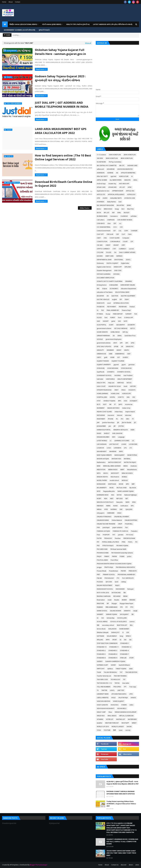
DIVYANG (116, 274)
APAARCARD (112, 187)
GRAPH (126, 350)
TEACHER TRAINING (120, 676)
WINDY (134, 723)
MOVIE (121, 484)
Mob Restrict (115, 477)
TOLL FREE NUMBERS (104, 687)
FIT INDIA (100, 314)
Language (121, 437)
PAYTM (99, 538)
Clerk (130, 234)
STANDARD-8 (101, 658)
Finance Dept (126, 310)
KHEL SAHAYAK (117, 433)
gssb (106, 357)
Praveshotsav (114, 571)
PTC (118, 578)
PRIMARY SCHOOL (109, 575)
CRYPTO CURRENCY (103, 249)
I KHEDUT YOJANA (109, 401)
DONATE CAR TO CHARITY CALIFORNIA (110, 281)
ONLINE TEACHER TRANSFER (106, 524)
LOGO (109, 448)
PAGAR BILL (129, 524)
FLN (136, 314)
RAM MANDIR (120, 589)
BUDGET (127, 213)
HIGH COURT (101, 386)
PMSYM (114, 556)
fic (98, 310)
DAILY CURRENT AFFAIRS (127, 252)
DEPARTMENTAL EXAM (104, 260)
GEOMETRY (131, 325)
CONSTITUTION (102, 242)
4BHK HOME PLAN (127, 158)
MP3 (127, 484)
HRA (128, 397)
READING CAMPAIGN (104, 596)
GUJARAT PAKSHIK (103, 361)
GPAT (115, 343)
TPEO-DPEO (117, 687)
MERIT (122, 470)
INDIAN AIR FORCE (113, 408)
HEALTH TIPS (101, 383)
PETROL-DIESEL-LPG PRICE (111, 542)
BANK (129, 205)
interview (128, 415)
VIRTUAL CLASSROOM (126, 716)
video (131, 705)
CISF (117, 234)
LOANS (124, 444)
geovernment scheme (104, 328)
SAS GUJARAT (124, 614)
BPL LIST (107, 213)
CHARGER (134, 231)
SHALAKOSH (112, 629)
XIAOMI (129, 727)
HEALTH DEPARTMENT (125, 379)
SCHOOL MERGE (102, 622)
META (99, 473)
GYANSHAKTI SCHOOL (104, 375)
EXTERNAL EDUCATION (121, 303)
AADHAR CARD (132, 166)
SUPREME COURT (102, 665)
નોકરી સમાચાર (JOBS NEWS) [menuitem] (52, 24)
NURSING (114, 509)
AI (132, 176)
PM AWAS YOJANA (122, 546)
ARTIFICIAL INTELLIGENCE (116, 194)
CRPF (123, 245)
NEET (112, 499)
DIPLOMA (128, 267)
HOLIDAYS (132, 390)
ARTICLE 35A (130, 191)
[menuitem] (5, 24)
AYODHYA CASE (130, 198)
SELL (131, 625)
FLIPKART (129, 314)
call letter (134, 216)
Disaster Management (104, 270)
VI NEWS (124, 705)
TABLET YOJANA (121, 669)
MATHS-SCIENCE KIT (115, 462)
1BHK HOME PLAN (115, 155)
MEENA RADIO (113, 470)
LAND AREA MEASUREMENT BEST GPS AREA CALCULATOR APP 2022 (61, 131)
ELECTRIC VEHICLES (103, 299)
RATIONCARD (116, 593)
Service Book (101, 629)
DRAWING (129, 281)
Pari (126, 527)
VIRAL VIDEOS (112, 716)
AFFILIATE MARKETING (128, 173)
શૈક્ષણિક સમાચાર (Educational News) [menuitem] (23, 24)
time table (126, 683)
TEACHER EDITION (131, 672)
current (131, 249)
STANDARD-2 (101, 651)
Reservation (101, 600)
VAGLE (113, 698)
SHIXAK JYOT (115, 632)
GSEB (111, 354)
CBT (115, 223)
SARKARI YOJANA (112, 614)
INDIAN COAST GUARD (104, 412)
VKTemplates (14, 865)
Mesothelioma (132, 470)
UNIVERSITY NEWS (103, 694)
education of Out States (105, 292)
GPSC (133, 343)
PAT (114, 535)
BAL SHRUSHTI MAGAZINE (105, 205)
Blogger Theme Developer (39, 865)
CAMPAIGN (111, 220)
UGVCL (112, 690)
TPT (125, 687)
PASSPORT (106, 535)
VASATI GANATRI (102, 705)
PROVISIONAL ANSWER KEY (126, 575)
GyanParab (101, 372)
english (114, 299)
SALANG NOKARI (116, 611)
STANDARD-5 (101, 654)
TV (98, 690)
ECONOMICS (114, 289)
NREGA (99, 509)
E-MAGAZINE (114, 285)
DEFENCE (119, 256)
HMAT (116, 390)
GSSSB (112, 357)
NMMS (108, 506)
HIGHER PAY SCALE (115, 386)
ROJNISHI (100, 607)
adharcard (100, 169)
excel (109, 303)
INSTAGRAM (101, 415)
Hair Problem (128, 375)
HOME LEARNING (102, 394)
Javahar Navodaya (108, 422)
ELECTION (115, 296)
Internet (120, 415)
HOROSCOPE (126, 394)
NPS (132, 506)
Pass (98, 535)
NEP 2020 (119, 499)
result (110, 600)
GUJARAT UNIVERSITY (104, 365)
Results (117, 600)
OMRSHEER (111, 513)
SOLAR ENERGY (112, 636)
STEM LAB (123, 658)
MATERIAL (127, 459)
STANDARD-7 (124, 654)
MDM (99, 466)
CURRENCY (122, 249)
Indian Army (126, 408)
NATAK (119, 495)
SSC (130, 640)
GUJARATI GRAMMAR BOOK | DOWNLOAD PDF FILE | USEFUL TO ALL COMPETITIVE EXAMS (122, 841)
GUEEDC (125, 357)
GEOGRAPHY (121, 325)
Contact (18, 2)
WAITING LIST (121, 719)
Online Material (117, 520)
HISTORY (133, 386)
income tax (129, 404)
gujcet (124, 365)
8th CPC (122, 166)
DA (115, 252)
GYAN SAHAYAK (126, 368)
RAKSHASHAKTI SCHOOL (105, 589)
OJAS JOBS (129, 509)
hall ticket (100, 379)
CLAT (123, 234)
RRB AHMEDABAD (112, 607)
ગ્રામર (121, 730)
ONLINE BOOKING (103, 520)
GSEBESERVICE (120, 354)
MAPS (121, 451)
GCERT (111, 325)
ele (108, 296)
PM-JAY (99, 556)
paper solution (117, 527)
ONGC (119, 513)
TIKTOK (117, 683)
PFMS (124, 542)
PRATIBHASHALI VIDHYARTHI (125, 567)
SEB (98, 625)
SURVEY (113, 665)
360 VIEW (100, 158)
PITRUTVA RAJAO (108, 546)
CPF (132, 242)
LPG (125, 448)
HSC (134, 397)
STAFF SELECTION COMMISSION (107, 643)
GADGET (106, 321)
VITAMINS (100, 719)
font (106, 318)
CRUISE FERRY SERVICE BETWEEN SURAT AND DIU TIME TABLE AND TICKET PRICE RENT (121, 853)
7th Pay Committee (115, 162)
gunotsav (132, 365)
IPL (117, 419)
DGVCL (128, 260)
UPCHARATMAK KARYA (119, 694)
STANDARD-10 (102, 647)
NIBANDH (100, 506)
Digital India (125, 263)
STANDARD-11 (114, 647)
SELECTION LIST (122, 625)
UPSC (131, 694)
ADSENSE (110, 173)
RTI (127, 607)
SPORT (115, 640)
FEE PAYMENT (112, 307)
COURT (125, 242)
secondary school (108, 625)
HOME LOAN (115, 394)
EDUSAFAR (100, 296)
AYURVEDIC (101, 202)
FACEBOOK (101, 307)
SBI (133, 614)
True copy (133, 687)
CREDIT (108, 245)
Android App (101, 184)
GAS (119, 321)
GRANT (119, 350)
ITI (133, 419)
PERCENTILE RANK (129, 538)
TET (124, 679)
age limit (113, 176)
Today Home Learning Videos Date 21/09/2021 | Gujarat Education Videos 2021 (121, 804)
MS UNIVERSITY (102, 488)
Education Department (128, 289)
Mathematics (101, 462)
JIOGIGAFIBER (101, 426)
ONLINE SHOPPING (131, 520)
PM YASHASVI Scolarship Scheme (122, 553)
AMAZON (127, 180)
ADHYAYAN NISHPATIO (125, 169)
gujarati (116, 365)
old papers (101, 513)
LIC (133, 441)
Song (121, 636)
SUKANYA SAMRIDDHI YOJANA (115, 661)
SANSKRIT (100, 614)
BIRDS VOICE (108, 209)
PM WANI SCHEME (103, 553)
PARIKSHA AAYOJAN (103, 531)
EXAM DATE (101, 303)
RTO (132, 607)
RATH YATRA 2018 (103, 593)
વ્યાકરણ (128, 730)
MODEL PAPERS (102, 480)
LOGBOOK (100, 448)
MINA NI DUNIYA (127, 473)
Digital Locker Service (104, 267)
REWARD (132, 600)
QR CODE (109, 582)
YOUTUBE (107, 730)
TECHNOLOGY (115, 679)
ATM (98, 198)
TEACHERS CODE (102, 679)
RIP (108, 603)
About (11, 2)
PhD (98, 546)
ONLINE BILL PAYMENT (122, 517)
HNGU (123, 390)
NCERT (99, 499)
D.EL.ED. (109, 252)
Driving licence (102, 285)
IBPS (120, 401)
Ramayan (130, 589)
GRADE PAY (130, 346)
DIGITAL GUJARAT (112, 263)
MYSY (99, 491)
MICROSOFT (115, 473)
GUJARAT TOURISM (118, 361)
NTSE (106, 509)
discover (124, 865)
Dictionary (100, 263)
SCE (103, 618)
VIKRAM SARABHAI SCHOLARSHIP (126, 712)
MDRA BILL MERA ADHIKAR (112, 466)
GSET (129, 354)
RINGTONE (100, 603)
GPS (127, 343)
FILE (103, 310)
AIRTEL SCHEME (102, 180)
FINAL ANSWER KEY (113, 310)
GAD (98, 321)
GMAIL (120, 336)
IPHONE (111, 419)
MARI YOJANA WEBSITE (104, 455)
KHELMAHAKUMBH (103, 437)
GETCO (133, 328)
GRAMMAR (110, 350)
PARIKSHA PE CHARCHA (120, 531)
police (129, 556)
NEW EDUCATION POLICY (105, 502)
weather (100, 723)
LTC (131, 448)
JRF (115, 426)
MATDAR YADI (116, 459)
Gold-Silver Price (130, 336)
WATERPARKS (132, 719)
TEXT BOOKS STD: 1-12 (104, 683)
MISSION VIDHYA (102, 477)
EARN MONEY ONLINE (128, 285)
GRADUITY (100, 350)
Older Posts (84, 208)
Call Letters (101, 220)
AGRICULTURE (124, 176)
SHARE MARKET (124, 629)
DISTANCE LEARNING (104, 274)
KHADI (99, 433)
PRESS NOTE (133, 571)
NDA (106, 499)
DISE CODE (118, 270)
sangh (135, 611)
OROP (120, 524)
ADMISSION (101, 173)
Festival (132, 307)
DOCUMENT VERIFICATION (106, 278)
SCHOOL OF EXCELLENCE (118, 622)
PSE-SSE (99, 578)
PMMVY (107, 556)
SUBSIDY (100, 661)
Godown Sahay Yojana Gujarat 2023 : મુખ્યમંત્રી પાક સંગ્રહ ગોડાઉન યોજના (60, 78)
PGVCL (130, 542)
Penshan (118, 538)
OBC (121, 509)
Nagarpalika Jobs (109, 491)
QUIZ (117, 582)
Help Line (111, 383)
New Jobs (120, 502)
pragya (99, 567)
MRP (133, 484)
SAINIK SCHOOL (102, 611)
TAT (121, 672)
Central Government (104, 231)
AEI (117, 173)
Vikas (110, 712)
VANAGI (133, 698)
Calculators (114, 216)
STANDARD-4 (124, 651)
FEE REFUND (123, 307)
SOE (128, 632)
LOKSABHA (117, 448)
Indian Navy (119, 412)
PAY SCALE (130, 535)
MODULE (125, 480)
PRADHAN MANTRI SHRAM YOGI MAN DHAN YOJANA (114, 564)
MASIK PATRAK (132, 455)
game (113, 321)
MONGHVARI (101, 484)
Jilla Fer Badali (127, 422)
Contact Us (115, 865)
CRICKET (116, 245)
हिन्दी (114, 730)
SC (98, 618)
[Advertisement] (117, 63)
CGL (120, 231)
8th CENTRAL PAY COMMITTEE (107, 166)
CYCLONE (100, 252)
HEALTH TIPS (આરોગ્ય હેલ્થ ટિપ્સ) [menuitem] (78, 24)
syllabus (110, 669)
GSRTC (99, 357)
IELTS (99, 404)
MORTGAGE (112, 484)
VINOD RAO (101, 716)
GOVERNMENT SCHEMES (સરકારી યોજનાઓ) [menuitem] (19, 30)
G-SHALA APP (129, 318)
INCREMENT (101, 408)
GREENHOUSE (101, 354)
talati (131, 669)
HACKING (118, 375)
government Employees (114, 339)
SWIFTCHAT (101, 669)
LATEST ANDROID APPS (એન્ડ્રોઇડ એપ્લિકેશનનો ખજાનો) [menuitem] (113, 24)
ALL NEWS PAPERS (116, 180)
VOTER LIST (110, 719)
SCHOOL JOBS (122, 618)
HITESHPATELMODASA (104, 390)
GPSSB (116, 346)
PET (98, 542)
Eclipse (105, 289)
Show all (88, 43)
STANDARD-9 (113, 658)
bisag (117, 209)
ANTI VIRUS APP (124, 184)
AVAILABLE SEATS (116, 198)
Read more (40, 69)
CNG (105, 238)
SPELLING (100, 640)
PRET (98, 575)
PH (136, 542)
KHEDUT (107, 433)
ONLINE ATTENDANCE (104, 517)
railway (124, 582)
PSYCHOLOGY (109, 578)
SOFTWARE (100, 636)
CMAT (99, 238)
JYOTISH (121, 426)
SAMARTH (127, 611)
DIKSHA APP (118, 267)
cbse (109, 223)
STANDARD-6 (113, 654)
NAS (113, 495)
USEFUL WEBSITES (103, 698)
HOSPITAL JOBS (102, 397)
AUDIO (105, 198)
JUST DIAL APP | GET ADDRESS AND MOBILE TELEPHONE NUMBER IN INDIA (62, 105)
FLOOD (99, 318)
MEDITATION (101, 470)
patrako (121, 535)
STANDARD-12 (126, 647)
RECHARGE (117, 596)
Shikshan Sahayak (103, 632)
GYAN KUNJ (101, 368)
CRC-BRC (100, 245)
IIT (115, 404)
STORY (131, 658)
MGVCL (106, 473)
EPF (121, 299)
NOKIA (115, 506)
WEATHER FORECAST (112, 723)
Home (4, 2)
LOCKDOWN (133, 444)
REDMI (125, 596)
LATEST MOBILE (102, 441)
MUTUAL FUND (122, 488)
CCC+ (115, 227)
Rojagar (114, 603)
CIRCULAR (110, 234)
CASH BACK (101, 223)
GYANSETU (111, 372)
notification (124, 506)
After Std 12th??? (102, 176)
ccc (120, 223)
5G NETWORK (101, 162)
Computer (126, 238)
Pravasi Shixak (102, 571)
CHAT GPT (100, 234)
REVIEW (124, 600)
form (120, 318)
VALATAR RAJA (123, 698)
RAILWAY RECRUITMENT (105, 585)
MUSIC (112, 488)
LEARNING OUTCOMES (122, 441)
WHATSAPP (125, 723)
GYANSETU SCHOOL (124, 372)
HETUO (129, 383)
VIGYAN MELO (122, 708)
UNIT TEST (121, 690)
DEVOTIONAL (119, 260)
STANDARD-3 (113, 651)
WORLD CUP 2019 (103, 727)
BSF (113, 213)
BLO (123, 209)
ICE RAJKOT (134, 401)
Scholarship (111, 618)
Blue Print (130, 209)
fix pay (108, 314)
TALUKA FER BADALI (110, 672)
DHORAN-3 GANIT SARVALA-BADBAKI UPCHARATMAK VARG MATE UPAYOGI (121, 793)
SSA (125, 640)
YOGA (99, 730)
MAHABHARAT (102, 451)
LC (111, 441)
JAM (98, 422)
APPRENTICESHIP (118, 191)
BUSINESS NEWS (102, 216)
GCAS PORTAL (102, 325)
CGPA (126, 231)
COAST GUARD (115, 238)
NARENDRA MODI (103, 495)
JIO (135, 422)
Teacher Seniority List (104, 676)
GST (119, 357)
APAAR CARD (101, 187)
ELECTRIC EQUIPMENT (128, 296)
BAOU (99, 209)
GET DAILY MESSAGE (121, 328)
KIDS (114, 437)
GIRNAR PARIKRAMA (103, 336)
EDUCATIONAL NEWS (122, 292)
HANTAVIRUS (110, 379)
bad (120, 202)
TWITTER (104, 690)
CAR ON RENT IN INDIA (125, 220)
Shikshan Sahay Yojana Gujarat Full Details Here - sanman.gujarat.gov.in (60, 52)
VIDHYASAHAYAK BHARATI (106, 708)
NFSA (134, 502)
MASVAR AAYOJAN (103, 459)
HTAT (99, 401)
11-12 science (101, 155)
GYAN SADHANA (113, 368)
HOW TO (121, 397)
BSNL (119, 213)
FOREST (113, 318)
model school (114, 480)
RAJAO (117, 585)
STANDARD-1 (125, 643)
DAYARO (100, 256)
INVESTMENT (101, 419)
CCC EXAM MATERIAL (104, 227)
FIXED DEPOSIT (118, 314)
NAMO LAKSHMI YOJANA (126, 491)
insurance (111, 415)
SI (123, 632)
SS (120, 640)
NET (127, 499)
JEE (118, 422)
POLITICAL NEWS (102, 560)
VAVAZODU (115, 705)
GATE (125, 321)
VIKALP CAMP (101, 712)
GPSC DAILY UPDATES (104, 346)
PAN (98, 527)
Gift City (125, 332)
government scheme (104, 343)
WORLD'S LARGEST (118, 727)
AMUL (135, 180)
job (110, 426)
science (132, 622)
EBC (98, 289)
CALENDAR (124, 216)
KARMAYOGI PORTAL (104, 430)
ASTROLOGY (131, 194)
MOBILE (124, 477)
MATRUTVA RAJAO (130, 462)
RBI (125, 593)
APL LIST (122, 187)
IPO (122, 419)
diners (131, 865)
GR (122, 346)
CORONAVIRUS (115, 242)
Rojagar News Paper (127, 603)
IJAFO (120, 404)
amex (137, 865)
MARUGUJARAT (120, 455)
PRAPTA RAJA (109, 567)
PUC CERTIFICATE (128, 578)
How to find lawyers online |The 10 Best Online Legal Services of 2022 (63, 157)
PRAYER (123, 571)
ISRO (128, 419)
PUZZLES (100, 582)
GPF (121, 343)
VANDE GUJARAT (118, 701)
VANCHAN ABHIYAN (103, 701)
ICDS (125, 401)
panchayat (106, 527)
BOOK (99, 213)
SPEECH (128, 636)
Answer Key (112, 184)
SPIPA (108, 640)
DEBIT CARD (110, 256)
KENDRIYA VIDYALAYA (121, 430)
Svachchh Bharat (124, 665)
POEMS (122, 556)
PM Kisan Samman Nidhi (118, 549)
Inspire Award (130, 412)
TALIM (99, 672)
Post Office (114, 560)
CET (114, 231)
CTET (114, 249)
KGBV (133, 430)
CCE (121, 227)
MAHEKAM (113, 451)
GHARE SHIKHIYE (102, 332)
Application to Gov (103, 191)
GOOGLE (100, 339)
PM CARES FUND (102, 549)
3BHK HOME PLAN (112, 158)
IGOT (105, 404)
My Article (133, 488)
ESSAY (127, 299)
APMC (130, 187)
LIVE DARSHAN (102, 444)
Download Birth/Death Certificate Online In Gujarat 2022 (64, 184)
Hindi (125, 386)
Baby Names (112, 202)
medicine (134, 466)
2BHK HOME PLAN (130, 155)
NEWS (127, 502)
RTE (121, 607)
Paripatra (134, 531)
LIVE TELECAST (114, 444)
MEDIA (126, 466)
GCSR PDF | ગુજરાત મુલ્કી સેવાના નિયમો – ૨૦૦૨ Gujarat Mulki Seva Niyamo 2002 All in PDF (123, 783)
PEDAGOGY (108, 538)
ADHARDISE (111, 169)
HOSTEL (112, 397)
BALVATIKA (120, 205)
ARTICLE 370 (101, 194)
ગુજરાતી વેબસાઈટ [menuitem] (44, 30)
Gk (114, 336)
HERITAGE (120, 383)
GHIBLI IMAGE (115, 332)
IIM (110, 404)
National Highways (131, 495)
